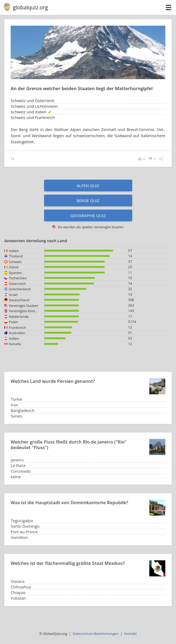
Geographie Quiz (88, 215)
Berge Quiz (88, 200)
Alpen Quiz (88, 186)
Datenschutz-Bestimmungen (96, 634)
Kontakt (130, 634)
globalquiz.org (30, 7)
